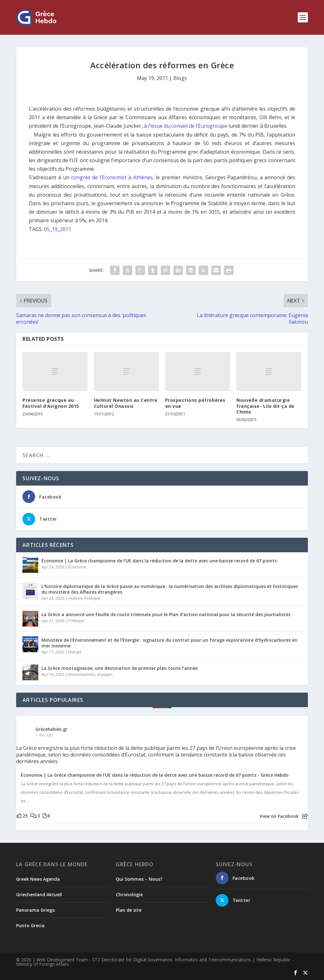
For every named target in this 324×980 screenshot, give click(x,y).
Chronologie (129, 894)
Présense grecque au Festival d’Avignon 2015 (51, 403)
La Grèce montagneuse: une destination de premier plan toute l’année (120, 668)
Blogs (180, 78)
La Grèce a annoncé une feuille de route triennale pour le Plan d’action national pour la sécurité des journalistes (166, 614)
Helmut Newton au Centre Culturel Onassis (126, 403)
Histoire (75, 598)
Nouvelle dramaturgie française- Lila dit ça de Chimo (265, 406)
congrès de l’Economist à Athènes (112, 177)
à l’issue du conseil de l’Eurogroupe (186, 126)
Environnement (82, 674)
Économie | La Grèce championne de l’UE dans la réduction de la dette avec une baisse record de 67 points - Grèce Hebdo (155, 775)
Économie (77, 567)
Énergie (75, 652)
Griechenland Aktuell (39, 894)
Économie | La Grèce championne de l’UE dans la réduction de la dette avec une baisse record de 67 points (159, 561)
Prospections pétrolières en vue (195, 403)
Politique (92, 598)
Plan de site (129, 910)
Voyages (105, 674)
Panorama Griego (36, 910)
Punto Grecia (30, 925)
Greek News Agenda (38, 879)
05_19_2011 (58, 229)
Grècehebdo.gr (52, 729)
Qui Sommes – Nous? (139, 879)
